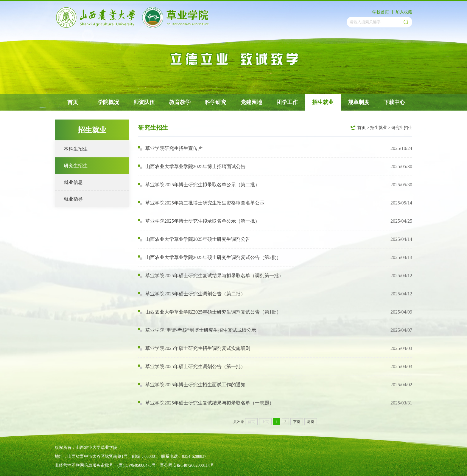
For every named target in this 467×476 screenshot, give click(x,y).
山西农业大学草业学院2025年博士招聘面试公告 (192, 166)
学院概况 (108, 102)
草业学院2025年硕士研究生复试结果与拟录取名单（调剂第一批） (211, 276)
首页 (73, 102)
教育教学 (180, 102)
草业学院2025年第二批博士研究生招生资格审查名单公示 (201, 203)
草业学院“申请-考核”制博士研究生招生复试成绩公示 (197, 330)
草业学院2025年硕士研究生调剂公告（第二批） (192, 294)
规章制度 (359, 102)
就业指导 (73, 199)
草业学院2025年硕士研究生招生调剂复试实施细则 (194, 348)
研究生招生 (76, 166)
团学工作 (287, 102)
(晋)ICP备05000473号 (137, 465)
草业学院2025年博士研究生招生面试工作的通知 (192, 385)
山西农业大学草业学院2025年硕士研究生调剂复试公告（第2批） (210, 257)
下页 (297, 422)
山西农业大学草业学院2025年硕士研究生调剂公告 (194, 239)
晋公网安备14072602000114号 (187, 465)
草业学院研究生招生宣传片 (170, 148)
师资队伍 (144, 102)
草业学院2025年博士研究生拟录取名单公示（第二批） (199, 185)
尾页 (311, 422)
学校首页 (381, 12)
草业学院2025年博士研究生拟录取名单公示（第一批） (199, 221)
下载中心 (394, 102)
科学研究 (216, 102)
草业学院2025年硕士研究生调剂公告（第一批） (192, 366)
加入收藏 (404, 12)
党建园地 (251, 102)
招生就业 (323, 102)
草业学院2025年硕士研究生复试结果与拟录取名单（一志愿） (206, 403)
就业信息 (73, 182)
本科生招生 (76, 149)
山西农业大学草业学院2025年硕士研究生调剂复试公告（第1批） (210, 312)
